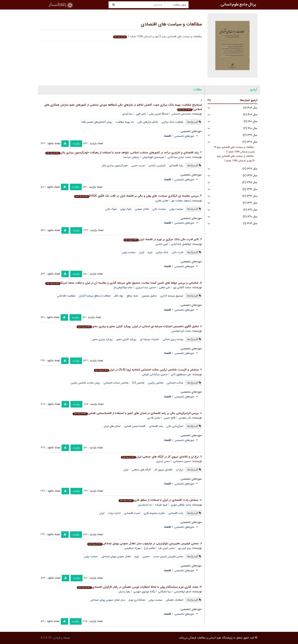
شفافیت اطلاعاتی (66, 296)
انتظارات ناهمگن (175, 600)
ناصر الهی (141, 114)
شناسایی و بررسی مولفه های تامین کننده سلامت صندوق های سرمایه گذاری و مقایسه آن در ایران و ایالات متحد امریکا (122, 283)
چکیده (76, 144)
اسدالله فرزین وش (159, 114)
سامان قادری (154, 418)
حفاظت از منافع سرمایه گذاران (95, 296)
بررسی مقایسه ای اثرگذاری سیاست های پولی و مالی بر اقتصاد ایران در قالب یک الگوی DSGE (136, 196)
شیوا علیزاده (161, 505)
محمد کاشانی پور (182, 287)
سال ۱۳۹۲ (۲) (250, 203)
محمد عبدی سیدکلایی (179, 157)
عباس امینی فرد (166, 548)
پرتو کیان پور (184, 548)
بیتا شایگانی (165, 592)
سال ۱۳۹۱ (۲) (250, 210)
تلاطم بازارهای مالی (148, 122)
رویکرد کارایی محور (126, 339)
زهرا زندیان (124, 592)
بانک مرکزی (162, 252)
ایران (142, 252)
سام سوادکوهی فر (123, 287)
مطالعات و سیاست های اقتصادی (171, 24)
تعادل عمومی (142, 209)
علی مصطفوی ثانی (181, 374)
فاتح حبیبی (170, 418)
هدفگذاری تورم (137, 600)
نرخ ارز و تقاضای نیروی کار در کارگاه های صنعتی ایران (160, 457)
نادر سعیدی (185, 418)
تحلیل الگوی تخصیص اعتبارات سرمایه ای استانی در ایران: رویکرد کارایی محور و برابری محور (138, 326)
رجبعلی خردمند (131, 157)
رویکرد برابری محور (103, 339)
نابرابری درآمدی (157, 165)
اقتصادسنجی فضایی (135, 426)
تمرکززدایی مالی (175, 426)
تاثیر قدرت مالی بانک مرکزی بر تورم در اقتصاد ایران (161, 239)
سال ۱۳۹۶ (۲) (250, 176)
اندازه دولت (114, 513)
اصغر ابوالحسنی (183, 592)
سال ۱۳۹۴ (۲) (250, 189)
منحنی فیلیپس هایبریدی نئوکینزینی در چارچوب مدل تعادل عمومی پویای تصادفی (143, 544)
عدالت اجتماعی (175, 383)
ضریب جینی (138, 165)
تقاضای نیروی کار (163, 470)
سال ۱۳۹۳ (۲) (250, 196)
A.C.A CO (46, 638)
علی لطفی (164, 287)
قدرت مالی (178, 252)
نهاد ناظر (119, 296)
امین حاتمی (162, 244)
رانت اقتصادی (176, 513)
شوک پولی (126, 209)
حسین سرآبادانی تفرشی (155, 374)
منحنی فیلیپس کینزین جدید (168, 556)
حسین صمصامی (182, 461)
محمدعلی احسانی (181, 114)
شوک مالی (111, 209)
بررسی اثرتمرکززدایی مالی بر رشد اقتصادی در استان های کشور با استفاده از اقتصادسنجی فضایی (136, 413)
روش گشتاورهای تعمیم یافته (97, 122)
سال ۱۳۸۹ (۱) (250, 224)
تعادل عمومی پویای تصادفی (116, 556)
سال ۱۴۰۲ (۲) (250, 115)
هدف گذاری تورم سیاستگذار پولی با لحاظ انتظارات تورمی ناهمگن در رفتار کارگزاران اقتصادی (137, 587)
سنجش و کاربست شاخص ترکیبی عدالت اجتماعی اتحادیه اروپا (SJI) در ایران (146, 370)
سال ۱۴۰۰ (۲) (250, 128)
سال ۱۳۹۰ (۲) (250, 217)
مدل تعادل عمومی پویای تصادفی (108, 600)
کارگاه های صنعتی (141, 470)
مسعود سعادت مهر (181, 201)
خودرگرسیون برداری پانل (115, 165)
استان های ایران (112, 426)
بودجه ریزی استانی (173, 339)
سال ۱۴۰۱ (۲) (250, 121)
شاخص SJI (138, 383)
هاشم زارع (149, 548)
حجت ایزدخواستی (181, 331)
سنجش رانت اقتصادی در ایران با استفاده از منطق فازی (158, 500)
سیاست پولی (176, 209)
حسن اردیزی (163, 461)
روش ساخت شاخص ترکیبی (85, 383)
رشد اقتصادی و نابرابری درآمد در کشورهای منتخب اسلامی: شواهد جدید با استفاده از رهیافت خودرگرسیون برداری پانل (122, 153)
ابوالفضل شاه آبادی (181, 244)
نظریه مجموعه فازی (154, 513)
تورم (150, 252)
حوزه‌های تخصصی (184, 136)
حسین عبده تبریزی (146, 287)
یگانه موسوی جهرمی (144, 592)
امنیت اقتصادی (132, 513)
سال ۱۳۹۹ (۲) (250, 135)
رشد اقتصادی (176, 165)
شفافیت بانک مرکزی (172, 122)
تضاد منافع (132, 296)
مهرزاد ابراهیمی (133, 548)
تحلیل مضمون (149, 296)
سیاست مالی (159, 209)
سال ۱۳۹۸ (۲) (250, 142)
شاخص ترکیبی (156, 383)
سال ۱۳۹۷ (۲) (250, 169)
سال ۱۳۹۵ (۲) (250, 182)
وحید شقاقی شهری (181, 505)
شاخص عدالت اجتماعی (116, 383)
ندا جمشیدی (145, 505)
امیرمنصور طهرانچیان (153, 157)
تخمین (146, 556)
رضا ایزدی (127, 114)
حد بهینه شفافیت (125, 122)
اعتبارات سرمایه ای (149, 339)
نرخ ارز (180, 470)
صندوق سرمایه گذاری (172, 296)
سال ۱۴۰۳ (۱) (250, 108)
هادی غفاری (162, 201)
